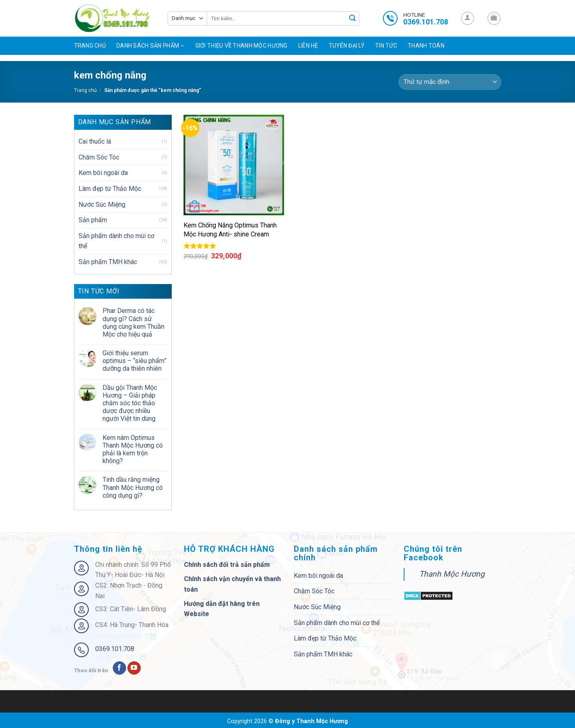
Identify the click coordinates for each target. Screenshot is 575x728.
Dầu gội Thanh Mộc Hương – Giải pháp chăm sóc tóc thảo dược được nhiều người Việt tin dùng (130, 403)
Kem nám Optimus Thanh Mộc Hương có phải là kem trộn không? (133, 449)
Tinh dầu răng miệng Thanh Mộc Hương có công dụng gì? (133, 487)
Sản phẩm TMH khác (108, 262)
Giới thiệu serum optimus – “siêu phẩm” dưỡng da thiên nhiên (134, 361)
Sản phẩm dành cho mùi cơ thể (116, 241)
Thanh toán (426, 46)
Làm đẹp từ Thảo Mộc (110, 189)
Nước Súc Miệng (102, 204)
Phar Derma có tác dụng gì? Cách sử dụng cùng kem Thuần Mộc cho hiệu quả (133, 322)
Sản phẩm (93, 220)
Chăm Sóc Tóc (99, 157)
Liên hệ (308, 46)
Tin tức (386, 46)
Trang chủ (90, 46)
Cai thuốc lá (95, 141)
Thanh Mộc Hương (452, 574)
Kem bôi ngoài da (103, 173)
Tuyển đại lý (347, 46)
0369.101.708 (115, 649)
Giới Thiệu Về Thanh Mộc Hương (242, 46)
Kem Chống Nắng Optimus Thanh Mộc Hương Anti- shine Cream (230, 230)
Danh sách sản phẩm (151, 46)
